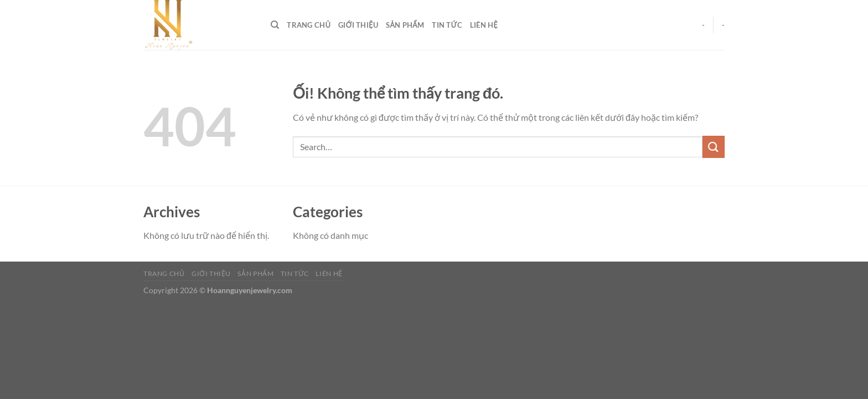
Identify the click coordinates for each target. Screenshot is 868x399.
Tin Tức (447, 25)
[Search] (275, 25)
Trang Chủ (309, 25)
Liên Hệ (484, 25)
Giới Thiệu (358, 25)
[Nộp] (714, 147)
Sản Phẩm (405, 25)
